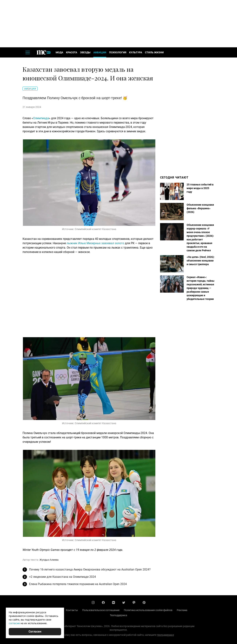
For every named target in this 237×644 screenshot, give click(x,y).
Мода (59, 52)
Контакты (72, 610)
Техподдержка (118, 615)
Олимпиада (41, 118)
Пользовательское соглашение (101, 610)
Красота (72, 52)
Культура (136, 52)
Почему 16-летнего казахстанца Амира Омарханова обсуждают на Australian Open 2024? (90, 569)
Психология (118, 52)
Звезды (85, 52)
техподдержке (165, 635)
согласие (14, 623)
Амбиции (100, 52)
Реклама (182, 610)
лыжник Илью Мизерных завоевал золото (95, 243)
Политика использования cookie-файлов (148, 610)
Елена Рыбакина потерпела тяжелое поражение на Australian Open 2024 (78, 584)
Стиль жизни (154, 52)
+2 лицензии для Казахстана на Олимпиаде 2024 (62, 577)
